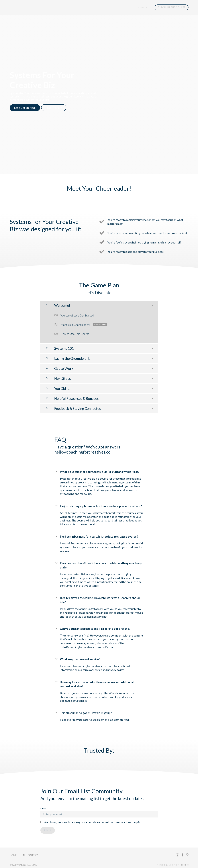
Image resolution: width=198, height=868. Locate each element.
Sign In (144, 7)
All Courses (31, 854)
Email (99, 811)
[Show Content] (152, 303)
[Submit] (48, 829)
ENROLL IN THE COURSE (171, 7)
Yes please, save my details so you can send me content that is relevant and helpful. (93, 821)
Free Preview (55, 108)
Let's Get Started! (25, 108)
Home (13, 854)
